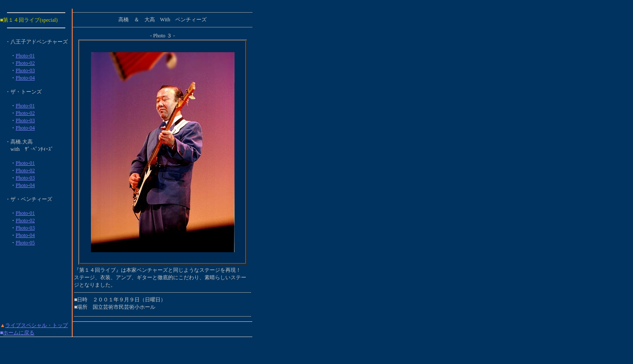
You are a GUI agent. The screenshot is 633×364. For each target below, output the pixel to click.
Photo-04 (25, 78)
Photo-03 (25, 70)
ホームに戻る (19, 333)
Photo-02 (25, 63)
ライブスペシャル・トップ (37, 325)
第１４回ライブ (21, 20)
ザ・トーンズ (26, 92)
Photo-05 (25, 243)
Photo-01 (25, 56)
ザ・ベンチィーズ (31, 199)
